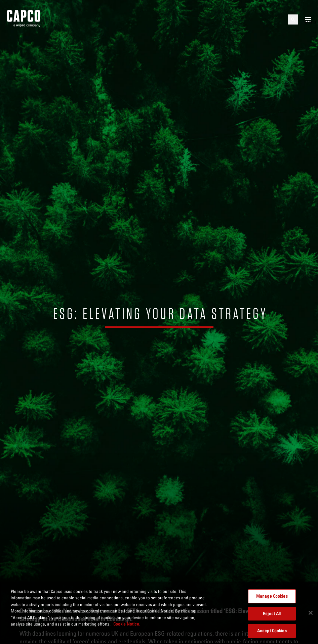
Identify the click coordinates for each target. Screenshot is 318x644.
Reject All (272, 613)
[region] (159, 613)
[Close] (311, 613)
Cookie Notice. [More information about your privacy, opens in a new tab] (127, 624)
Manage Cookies (272, 596)
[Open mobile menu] (308, 19)
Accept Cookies (272, 631)
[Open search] (293, 19)
